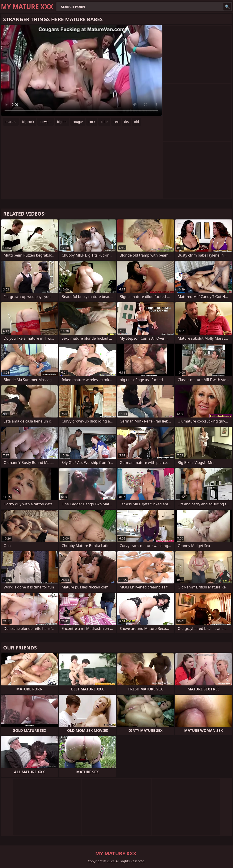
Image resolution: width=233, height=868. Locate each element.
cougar (78, 122)
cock (92, 122)
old (137, 122)
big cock (28, 122)
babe (104, 122)
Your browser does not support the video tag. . (81, 70)
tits (126, 122)
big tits (62, 122)
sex (116, 122)
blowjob (46, 122)
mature (11, 122)
